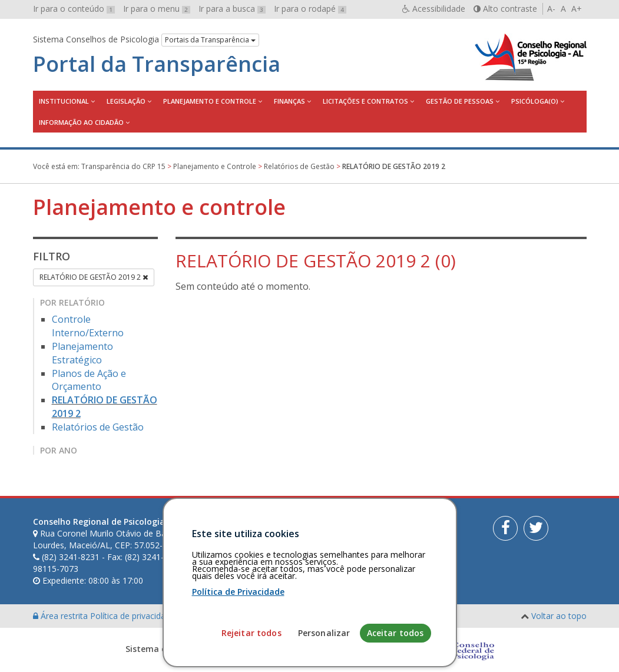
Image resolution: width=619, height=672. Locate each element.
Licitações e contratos (365, 101)
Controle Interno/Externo (88, 326)
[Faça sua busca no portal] (346, 526)
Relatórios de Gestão (98, 427)
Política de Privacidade (238, 653)
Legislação (126, 101)
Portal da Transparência (157, 64)
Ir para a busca (232, 9)
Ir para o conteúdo (74, 9)
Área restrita (62, 616)
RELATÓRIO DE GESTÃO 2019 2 (94, 277)
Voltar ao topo (559, 616)
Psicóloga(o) (535, 101)
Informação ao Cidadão (81, 122)
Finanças (289, 101)
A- (551, 9)
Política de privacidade (134, 616)
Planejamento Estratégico (82, 353)
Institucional (64, 101)
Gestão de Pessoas (460, 101)
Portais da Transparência (210, 40)
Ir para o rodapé (310, 9)
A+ (577, 9)
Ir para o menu (157, 9)
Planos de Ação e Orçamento (89, 380)
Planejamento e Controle (210, 101)
